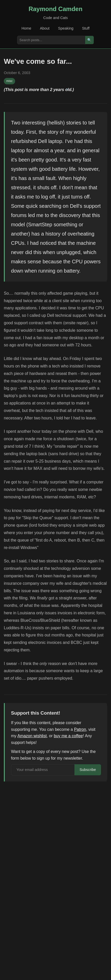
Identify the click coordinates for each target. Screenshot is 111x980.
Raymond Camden (56, 9)
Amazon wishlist (32, 736)
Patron (80, 729)
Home (26, 28)
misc (10, 81)
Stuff (86, 28)
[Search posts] (51, 40)
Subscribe (88, 770)
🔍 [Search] (89, 40)
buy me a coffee (68, 736)
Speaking (66, 28)
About (45, 28)
